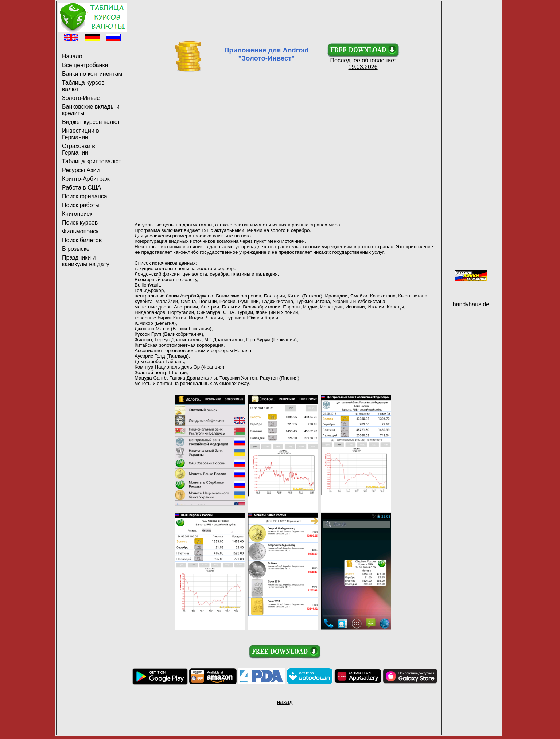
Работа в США (81, 188)
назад (285, 702)
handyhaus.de (471, 304)
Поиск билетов (82, 240)
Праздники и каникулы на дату (86, 261)
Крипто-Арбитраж (86, 179)
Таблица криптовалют (92, 161)
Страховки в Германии (79, 149)
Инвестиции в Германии (81, 134)
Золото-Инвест (82, 98)
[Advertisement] (285, 19)
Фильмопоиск (80, 231)
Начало (72, 56)
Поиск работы (81, 205)
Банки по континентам (92, 74)
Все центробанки (85, 65)
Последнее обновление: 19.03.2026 (363, 61)
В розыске (76, 249)
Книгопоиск (77, 214)
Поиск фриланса (85, 196)
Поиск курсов (80, 223)
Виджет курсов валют (91, 122)
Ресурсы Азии (81, 170)
